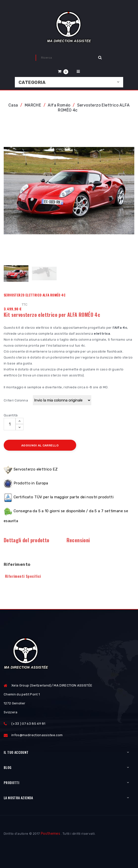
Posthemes (50, 834)
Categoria (32, 82)
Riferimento (17, 564)
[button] (63, 71)
